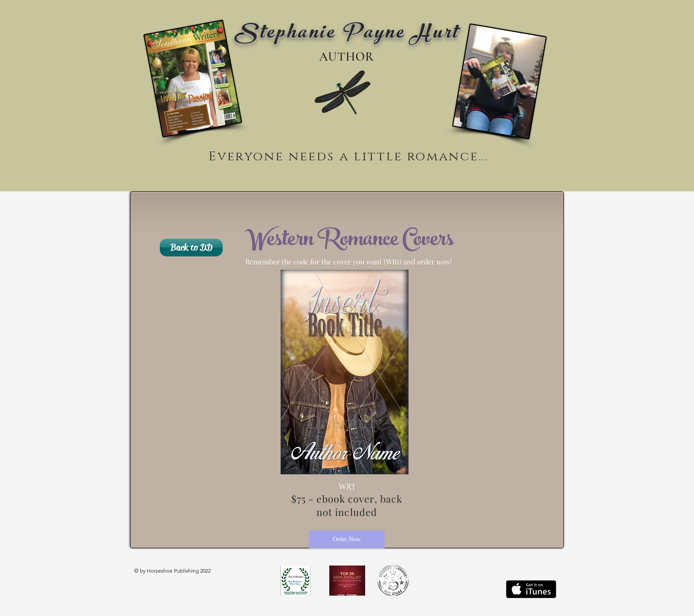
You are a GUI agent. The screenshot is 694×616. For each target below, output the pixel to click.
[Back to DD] (191, 248)
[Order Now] (347, 539)
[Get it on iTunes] (531, 589)
